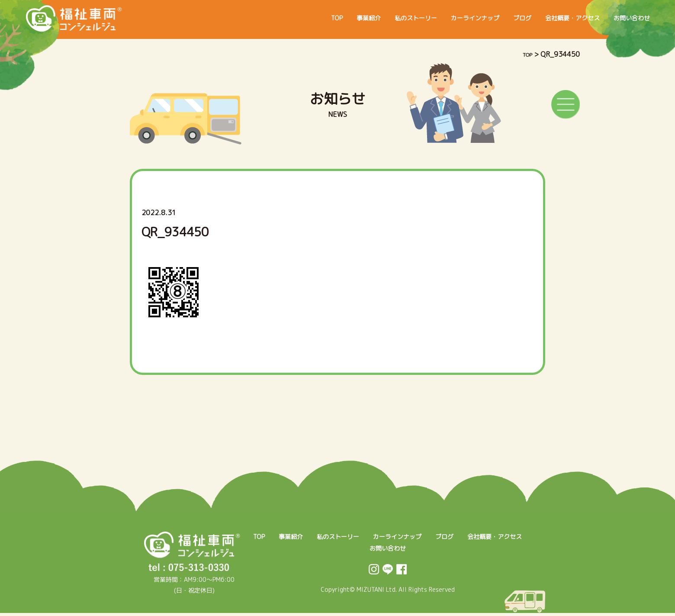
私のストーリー (382, 18)
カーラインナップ (450, 18)
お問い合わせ (628, 18)
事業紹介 (329, 18)
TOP (293, 18)
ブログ (504, 18)
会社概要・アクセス (561, 18)
